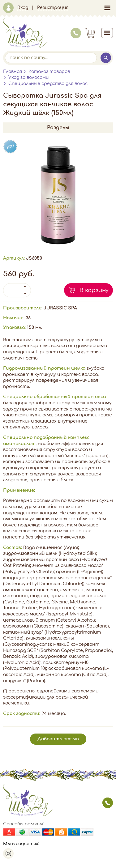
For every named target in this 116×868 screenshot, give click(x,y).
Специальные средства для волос (48, 84)
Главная (13, 72)
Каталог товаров (49, 72)
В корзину (94, 290)
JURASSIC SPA (60, 308)
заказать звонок (108, 803)
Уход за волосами (28, 77)
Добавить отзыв (58, 739)
